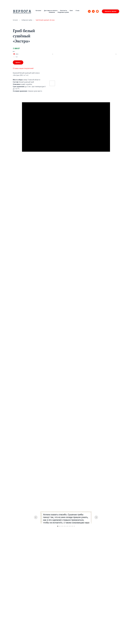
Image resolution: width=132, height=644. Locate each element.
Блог (71, 10)
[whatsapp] (97, 11)
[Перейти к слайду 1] (58, 526)
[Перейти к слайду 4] (63, 526)
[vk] (89, 11)
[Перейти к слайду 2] (59, 526)
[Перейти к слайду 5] (64, 526)
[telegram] (93, 11)
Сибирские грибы (27, 20)
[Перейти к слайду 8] (69, 526)
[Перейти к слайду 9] (71, 526)
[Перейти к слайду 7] (68, 526)
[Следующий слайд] (116, 54)
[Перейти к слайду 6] (66, 526)
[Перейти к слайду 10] (73, 526)
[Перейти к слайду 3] (61, 526)
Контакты (64, 10)
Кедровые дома (63, 12)
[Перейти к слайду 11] (74, 526)
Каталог (38, 10)
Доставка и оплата (51, 10)
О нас (78, 10)
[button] (111, 11)
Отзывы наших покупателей (23, 68)
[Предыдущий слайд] (53, 54)
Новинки (52, 12)
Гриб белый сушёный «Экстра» (45, 20)
